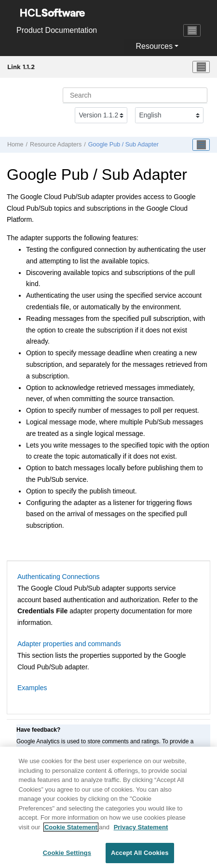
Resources (154, 46)
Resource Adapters (56, 145)
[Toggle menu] (201, 67)
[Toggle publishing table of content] (201, 145)
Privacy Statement (141, 831)
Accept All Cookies (140, 857)
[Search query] (135, 95)
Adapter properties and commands (69, 644)
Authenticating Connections (58, 577)
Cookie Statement (71, 831)
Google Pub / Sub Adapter (123, 145)
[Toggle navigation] (192, 30)
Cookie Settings (67, 857)
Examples (32, 688)
